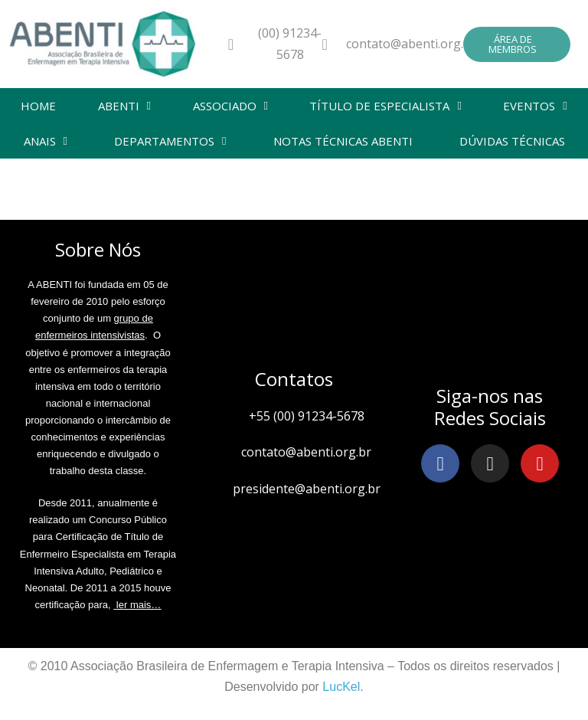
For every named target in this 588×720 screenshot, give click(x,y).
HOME (38, 106)
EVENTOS (535, 106)
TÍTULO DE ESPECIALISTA (385, 106)
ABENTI (124, 106)
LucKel (341, 687)
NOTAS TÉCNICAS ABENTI (343, 141)
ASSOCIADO (230, 106)
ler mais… (139, 605)
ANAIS (46, 141)
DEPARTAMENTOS (170, 141)
